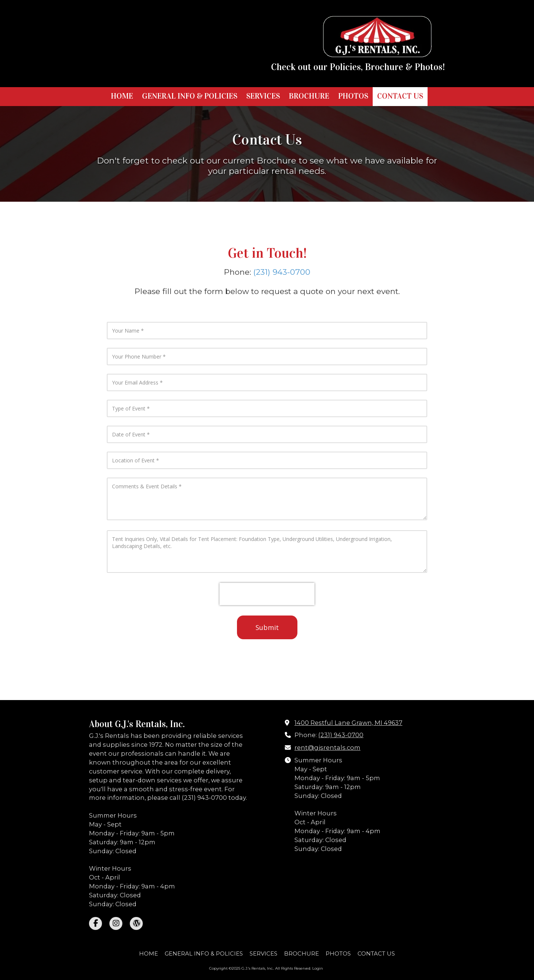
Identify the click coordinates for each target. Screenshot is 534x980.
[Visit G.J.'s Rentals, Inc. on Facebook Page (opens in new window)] (95, 923)
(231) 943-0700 (282, 272)
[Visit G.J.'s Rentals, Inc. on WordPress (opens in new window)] (136, 923)
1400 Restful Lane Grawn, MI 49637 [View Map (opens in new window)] (348, 723)
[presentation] (267, 594)
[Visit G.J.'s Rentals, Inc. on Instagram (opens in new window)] (116, 923)
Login (318, 968)
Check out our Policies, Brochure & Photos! (358, 67)
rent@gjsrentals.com (327, 748)
